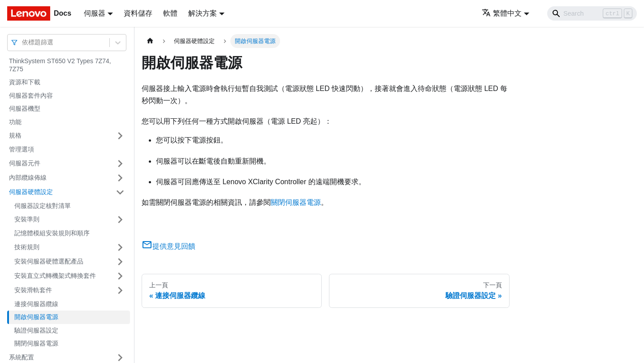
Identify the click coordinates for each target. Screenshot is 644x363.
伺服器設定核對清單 (43, 206)
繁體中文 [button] (502, 13)
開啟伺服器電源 (36, 317)
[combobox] (23, 42)
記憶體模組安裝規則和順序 (52, 233)
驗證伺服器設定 (36, 330)
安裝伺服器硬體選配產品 (49, 261)
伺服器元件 (25, 163)
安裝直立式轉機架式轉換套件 (55, 276)
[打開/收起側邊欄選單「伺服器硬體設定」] (120, 192)
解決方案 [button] (203, 13)
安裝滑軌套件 (33, 290)
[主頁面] (150, 41)
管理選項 (22, 149)
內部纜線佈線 (28, 177)
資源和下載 (25, 82)
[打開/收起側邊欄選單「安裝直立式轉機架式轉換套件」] (120, 276)
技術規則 (27, 247)
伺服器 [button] (95, 13)
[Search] (592, 13)
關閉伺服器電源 (36, 343)
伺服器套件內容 (31, 95)
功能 (15, 122)
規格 (15, 135)
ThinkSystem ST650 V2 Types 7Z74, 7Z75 (60, 65)
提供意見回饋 (169, 246)
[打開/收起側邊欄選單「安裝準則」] (120, 220)
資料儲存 (138, 13)
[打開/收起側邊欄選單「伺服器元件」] (120, 164)
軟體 (170, 13)
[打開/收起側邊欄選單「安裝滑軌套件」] (120, 290)
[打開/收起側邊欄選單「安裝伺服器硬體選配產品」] (120, 262)
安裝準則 (27, 219)
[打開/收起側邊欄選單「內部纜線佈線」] (120, 178)
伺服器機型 (25, 108)
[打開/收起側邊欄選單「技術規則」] (120, 247)
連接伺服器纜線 (36, 304)
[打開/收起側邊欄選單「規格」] (120, 136)
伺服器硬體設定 (31, 192)
